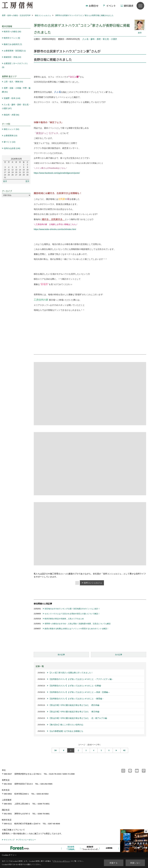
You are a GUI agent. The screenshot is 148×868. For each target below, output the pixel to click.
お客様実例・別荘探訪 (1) (15, 51)
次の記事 (119, 655)
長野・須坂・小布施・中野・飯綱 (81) (16, 90)
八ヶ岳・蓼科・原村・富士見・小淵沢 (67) (16, 106)
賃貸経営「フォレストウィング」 (90, 848)
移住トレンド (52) (12, 129)
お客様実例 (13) (11, 136)
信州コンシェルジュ (93, 583)
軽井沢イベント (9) (12, 38)
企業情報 (109, 848)
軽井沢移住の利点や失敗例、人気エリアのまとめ (64, 619)
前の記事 (61, 655)
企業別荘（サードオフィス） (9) (15, 65)
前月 (5, 181)
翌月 (27, 181)
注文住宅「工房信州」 (71, 848)
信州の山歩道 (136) (12, 148)
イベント (111, 6)
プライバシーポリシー (27, 840)
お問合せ (94, 6)
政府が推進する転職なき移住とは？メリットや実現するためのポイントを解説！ (77, 629)
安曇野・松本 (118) (12, 98)
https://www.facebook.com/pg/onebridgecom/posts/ (57, 173)
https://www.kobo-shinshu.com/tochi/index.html (55, 229)
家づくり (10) (10, 142)
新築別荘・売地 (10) (12, 57)
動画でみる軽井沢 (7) (13, 44)
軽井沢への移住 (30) (12, 32)
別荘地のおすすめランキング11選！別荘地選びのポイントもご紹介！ (72, 609)
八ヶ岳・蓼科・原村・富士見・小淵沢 (100, 39)
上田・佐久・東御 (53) (13, 82)
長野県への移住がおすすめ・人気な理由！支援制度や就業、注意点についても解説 (78, 624)
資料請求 (129, 6)
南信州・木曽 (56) (12, 115)
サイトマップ (9, 840)
